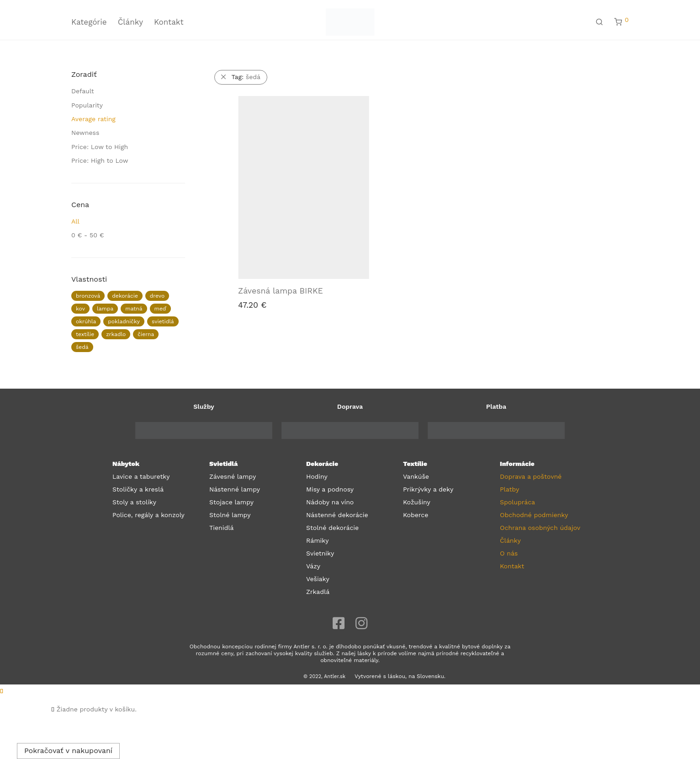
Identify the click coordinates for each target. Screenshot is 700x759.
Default (83, 91)
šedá (246, 77)
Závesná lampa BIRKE (281, 291)
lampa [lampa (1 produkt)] (105, 309)
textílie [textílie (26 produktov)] (85, 334)
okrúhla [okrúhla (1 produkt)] (86, 321)
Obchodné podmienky (534, 515)
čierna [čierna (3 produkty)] (146, 334)
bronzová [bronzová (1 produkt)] (88, 296)
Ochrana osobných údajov (540, 528)
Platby (509, 489)
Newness (85, 133)
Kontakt (169, 22)
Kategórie (89, 22)
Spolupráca (517, 502)
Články (130, 22)
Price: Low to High (100, 147)
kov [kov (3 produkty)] (80, 309)
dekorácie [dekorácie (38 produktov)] (125, 296)
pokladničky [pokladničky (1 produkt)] (124, 321)
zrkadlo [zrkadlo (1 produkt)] (116, 334)
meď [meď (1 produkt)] (160, 309)
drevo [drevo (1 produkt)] (157, 296)
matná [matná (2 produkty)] (134, 309)
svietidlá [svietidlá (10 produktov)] (163, 321)
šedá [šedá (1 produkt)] (82, 347)
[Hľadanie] (599, 22)
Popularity (87, 105)
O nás (509, 553)
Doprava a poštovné (531, 476)
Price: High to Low (100, 160)
